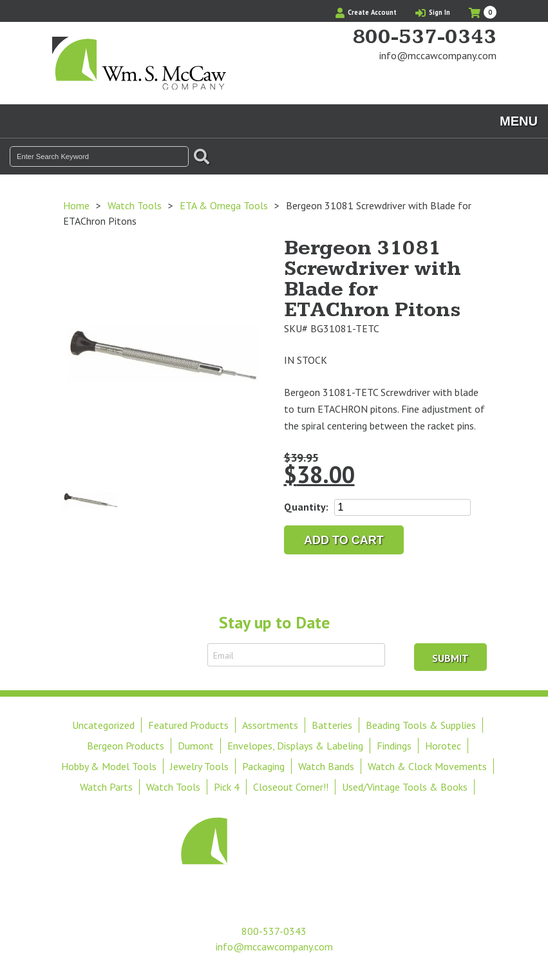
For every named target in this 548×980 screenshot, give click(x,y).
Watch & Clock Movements (427, 766)
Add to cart (344, 540)
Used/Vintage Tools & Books (405, 787)
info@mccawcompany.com (438, 55)
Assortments (270, 725)
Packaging (263, 766)
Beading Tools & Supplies (421, 725)
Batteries (332, 725)
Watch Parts (106, 787)
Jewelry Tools (199, 766)
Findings (394, 746)
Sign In (433, 12)
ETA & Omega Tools (224, 205)
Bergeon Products (126, 746)
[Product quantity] (402, 507)
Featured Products (188, 725)
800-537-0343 (424, 37)
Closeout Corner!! (291, 787)
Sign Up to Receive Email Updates (125, 655)
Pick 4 (227, 787)
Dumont (196, 746)
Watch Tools (135, 205)
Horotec (443, 746)
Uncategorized (103, 725)
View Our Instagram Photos (487, 80)
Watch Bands (326, 766)
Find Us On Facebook (465, 80)
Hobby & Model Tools (109, 766)
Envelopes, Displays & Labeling (295, 746)
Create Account (366, 12)
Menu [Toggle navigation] (519, 121)
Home (76, 205)
